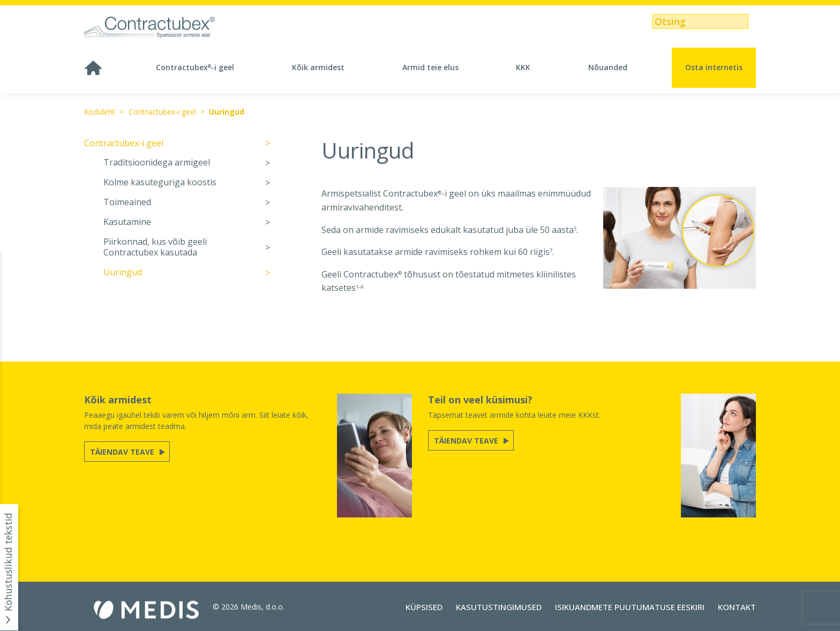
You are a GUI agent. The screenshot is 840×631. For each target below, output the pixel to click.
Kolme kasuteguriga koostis (160, 182)
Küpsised (424, 607)
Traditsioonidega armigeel (157, 163)
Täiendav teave (123, 452)
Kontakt (737, 607)
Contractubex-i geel (195, 67)
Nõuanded (608, 67)
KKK (523, 67)
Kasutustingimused (499, 607)
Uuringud (227, 112)
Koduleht (100, 112)
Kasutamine (127, 222)
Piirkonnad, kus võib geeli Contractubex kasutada (155, 247)
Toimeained (127, 202)
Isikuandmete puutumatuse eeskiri (630, 607)
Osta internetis (714, 67)
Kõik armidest (318, 67)
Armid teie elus (430, 67)
